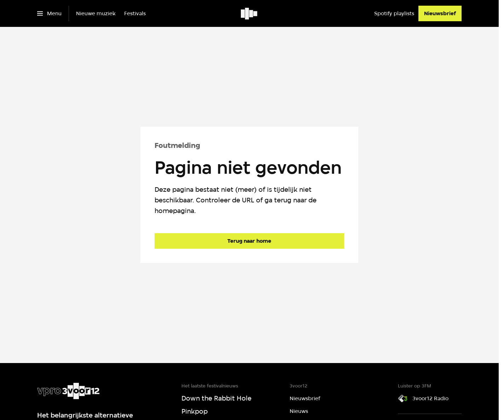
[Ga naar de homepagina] (249, 241)
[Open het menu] (49, 13)
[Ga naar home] (250, 13)
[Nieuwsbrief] (440, 13)
